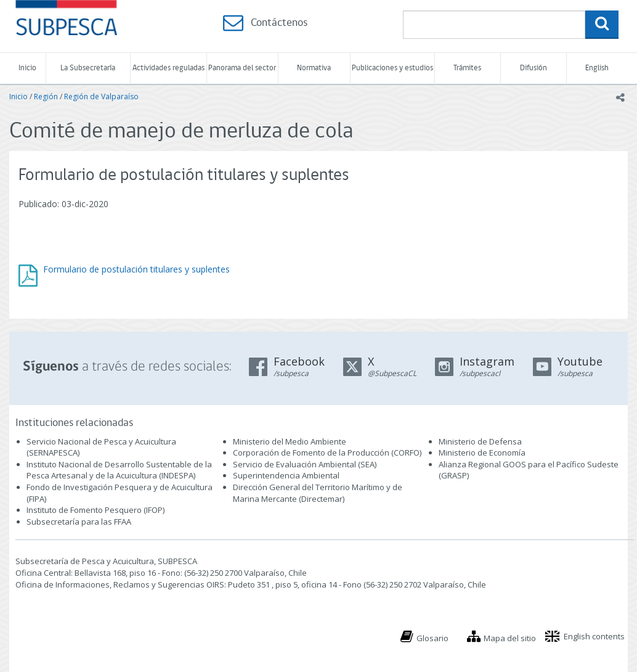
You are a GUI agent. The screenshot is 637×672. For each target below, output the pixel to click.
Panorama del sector (242, 68)
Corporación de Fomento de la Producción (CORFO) (327, 453)
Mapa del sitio (510, 638)
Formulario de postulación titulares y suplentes (136, 269)
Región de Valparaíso (101, 96)
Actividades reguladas (168, 68)
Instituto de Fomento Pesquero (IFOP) (95, 510)
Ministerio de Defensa (480, 441)
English (597, 68)
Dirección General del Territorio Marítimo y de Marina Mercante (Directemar (318, 493)
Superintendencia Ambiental (286, 475)
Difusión (534, 68)
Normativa (314, 68)
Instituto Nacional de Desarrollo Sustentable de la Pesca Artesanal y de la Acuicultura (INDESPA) (119, 470)
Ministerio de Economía (482, 453)
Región (46, 96)
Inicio (27, 68)
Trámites (467, 68)
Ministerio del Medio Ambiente (290, 441)
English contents (594, 636)
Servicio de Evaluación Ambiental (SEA (304, 464)
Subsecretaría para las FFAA (79, 522)
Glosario (432, 638)
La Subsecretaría (88, 68)
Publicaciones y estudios (392, 68)
